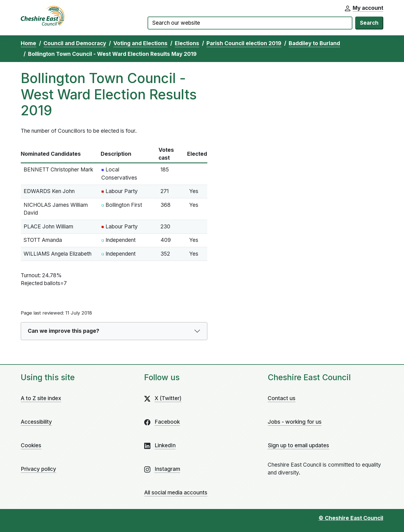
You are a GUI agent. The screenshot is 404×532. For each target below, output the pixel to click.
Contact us (282, 398)
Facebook (167, 422)
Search (369, 23)
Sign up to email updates (298, 445)
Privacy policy (38, 469)
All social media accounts (176, 493)
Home (28, 43)
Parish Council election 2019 (244, 43)
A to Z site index (41, 398)
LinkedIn (165, 445)
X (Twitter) (168, 398)
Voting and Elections (140, 43)
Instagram (167, 469)
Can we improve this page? (64, 331)
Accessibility (36, 422)
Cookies (31, 445)
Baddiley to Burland (314, 43)
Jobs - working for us (295, 422)
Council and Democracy (75, 43)
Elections (187, 43)
